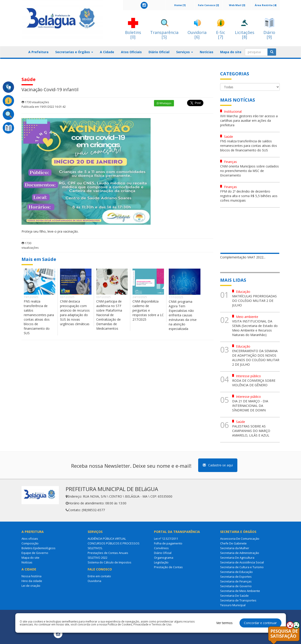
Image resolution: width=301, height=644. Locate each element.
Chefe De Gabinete (233, 543)
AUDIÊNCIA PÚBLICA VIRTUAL (107, 539)
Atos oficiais (30, 539)
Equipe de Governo (35, 553)
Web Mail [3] (237, 5)
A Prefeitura (38, 52)
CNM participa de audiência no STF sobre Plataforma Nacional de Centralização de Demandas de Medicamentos (109, 315)
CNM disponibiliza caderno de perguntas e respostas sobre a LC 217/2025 (148, 310)
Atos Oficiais (131, 52)
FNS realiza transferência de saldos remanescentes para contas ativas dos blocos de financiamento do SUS (39, 317)
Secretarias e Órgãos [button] (74, 52)
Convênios (161, 548)
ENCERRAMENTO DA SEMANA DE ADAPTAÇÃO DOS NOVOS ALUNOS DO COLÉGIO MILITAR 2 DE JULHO (256, 358)
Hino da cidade (32, 581)
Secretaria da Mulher (235, 548)
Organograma (164, 558)
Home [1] (180, 5)
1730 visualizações (35, 102)
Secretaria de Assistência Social (242, 562)
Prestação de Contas (168, 567)
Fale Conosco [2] (208, 5)
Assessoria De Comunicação (240, 539)
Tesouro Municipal (233, 605)
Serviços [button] (185, 52)
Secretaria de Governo (236, 586)
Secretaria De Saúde (234, 596)
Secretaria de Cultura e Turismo (242, 567)
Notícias (207, 52)
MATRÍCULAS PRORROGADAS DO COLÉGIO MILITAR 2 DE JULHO (254, 301)
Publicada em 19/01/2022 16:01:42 (44, 107)
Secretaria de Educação (236, 572)
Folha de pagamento (168, 543)
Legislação (161, 562)
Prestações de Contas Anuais (108, 553)
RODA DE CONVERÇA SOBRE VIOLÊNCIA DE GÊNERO (254, 383)
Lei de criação (31, 586)
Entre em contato (99, 576)
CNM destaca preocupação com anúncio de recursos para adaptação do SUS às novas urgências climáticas (75, 313)
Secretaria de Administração (240, 553)
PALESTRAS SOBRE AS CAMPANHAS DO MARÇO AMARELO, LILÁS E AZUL (251, 431)
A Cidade (107, 52)
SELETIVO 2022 (98, 558)
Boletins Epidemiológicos (39, 548)
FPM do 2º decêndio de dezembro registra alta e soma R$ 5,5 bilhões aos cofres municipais (249, 196)
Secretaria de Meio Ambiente (240, 591)
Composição (30, 543)
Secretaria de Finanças (236, 581)
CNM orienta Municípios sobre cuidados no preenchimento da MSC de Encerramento (249, 171)
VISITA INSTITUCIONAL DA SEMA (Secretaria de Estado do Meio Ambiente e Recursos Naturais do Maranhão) (255, 328)
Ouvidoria (94, 581)
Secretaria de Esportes (236, 577)
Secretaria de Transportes (238, 600)
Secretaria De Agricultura (237, 558)
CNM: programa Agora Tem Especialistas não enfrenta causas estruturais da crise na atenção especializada (183, 315)
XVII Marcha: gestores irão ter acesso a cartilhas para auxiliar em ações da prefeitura (249, 120)
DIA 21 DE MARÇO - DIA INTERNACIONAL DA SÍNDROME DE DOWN (250, 406)
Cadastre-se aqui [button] (218, 465)
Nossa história (31, 576)
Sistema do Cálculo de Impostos (110, 562)
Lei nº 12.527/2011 (166, 539)
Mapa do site (231, 52)
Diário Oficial (159, 52)
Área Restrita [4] (266, 5)
